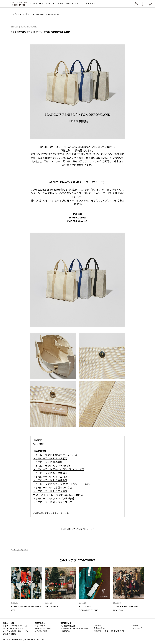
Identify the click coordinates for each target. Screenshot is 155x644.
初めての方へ (40, 626)
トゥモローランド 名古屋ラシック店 (53, 487)
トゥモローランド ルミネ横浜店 (50, 480)
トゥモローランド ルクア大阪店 (50, 491)
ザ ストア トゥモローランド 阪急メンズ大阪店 (58, 495)
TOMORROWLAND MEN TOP (78, 529)
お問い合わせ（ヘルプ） (45, 628)
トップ (13, 14)
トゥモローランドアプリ (13, 628)
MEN (41, 4)
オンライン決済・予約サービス (16, 631)
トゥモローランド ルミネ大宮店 (50, 458)
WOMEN (33, 4)
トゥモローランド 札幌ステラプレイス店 (55, 455)
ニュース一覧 (23, 14)
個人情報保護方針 (68, 626)
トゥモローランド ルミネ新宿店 (50, 473)
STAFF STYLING (73, 4)
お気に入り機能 (9, 634)
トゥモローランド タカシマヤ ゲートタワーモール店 (61, 484)
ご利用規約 (65, 631)
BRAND (61, 4)
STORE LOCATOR (89, 4)
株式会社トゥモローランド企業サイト (109, 631)
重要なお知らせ (100, 628)
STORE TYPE (50, 4)
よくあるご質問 (41, 631)
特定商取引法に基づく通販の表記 (74, 628)
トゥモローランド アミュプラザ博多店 (54, 498)
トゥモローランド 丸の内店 (48, 462)
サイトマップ (136, 628)
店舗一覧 (97, 625)
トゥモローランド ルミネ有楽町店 (51, 466)
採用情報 (134, 625)
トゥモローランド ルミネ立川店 (50, 477)
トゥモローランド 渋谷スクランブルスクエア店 (59, 469)
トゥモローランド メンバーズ (15, 626)
